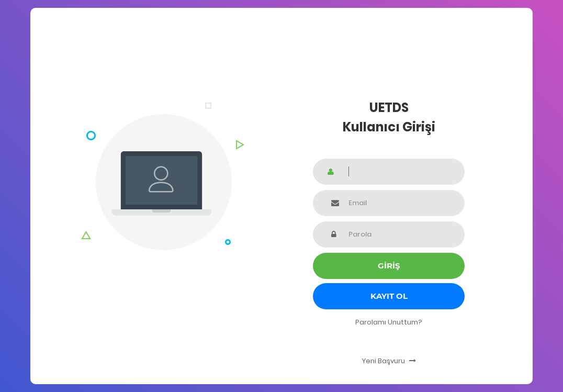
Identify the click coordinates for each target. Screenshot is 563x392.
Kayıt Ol (389, 296)
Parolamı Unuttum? (389, 322)
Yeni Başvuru (389, 361)
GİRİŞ (389, 266)
